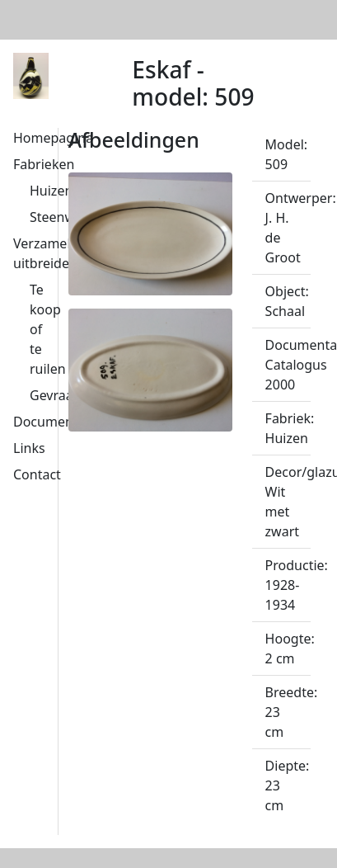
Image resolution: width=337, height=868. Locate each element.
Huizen (51, 191)
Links (29, 448)
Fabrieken (44, 164)
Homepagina (53, 138)
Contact (37, 474)
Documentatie (57, 422)
